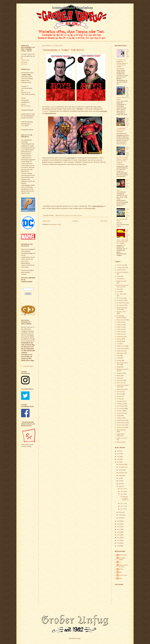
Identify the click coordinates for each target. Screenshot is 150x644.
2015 (119, 529)
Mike (120, 572)
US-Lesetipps (73, 215)
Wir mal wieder (121, 425)
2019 (119, 462)
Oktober (121, 470)
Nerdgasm (119, 373)
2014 (119, 532)
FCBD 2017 (120, 325)
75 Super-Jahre (121, 268)
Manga (119, 367)
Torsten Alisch (123, 575)
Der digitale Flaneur (122, 559)
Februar (121, 515)
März (120, 512)
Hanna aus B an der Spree (123, 566)
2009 (119, 546)
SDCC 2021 (120, 383)
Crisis (118, 292)
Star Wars (119, 394)
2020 (119, 459)
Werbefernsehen (121, 420)
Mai (120, 484)
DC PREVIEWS (121, 303)
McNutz (121, 569)
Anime (119, 276)
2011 (119, 540)
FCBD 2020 (120, 332)
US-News (80, 215)
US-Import (120, 404)
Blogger (78, 638)
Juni (120, 481)
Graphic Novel (121, 346)
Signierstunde (120, 389)
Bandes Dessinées (122, 281)
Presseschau (120, 380)
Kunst (118, 356)
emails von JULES (122, 438)
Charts (118, 289)
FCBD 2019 (120, 329)
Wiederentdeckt (121, 423)
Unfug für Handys (28, 366)
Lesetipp (119, 360)
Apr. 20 (123, 491)
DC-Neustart (120, 305)
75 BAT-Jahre (120, 265)
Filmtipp (119, 341)
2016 (119, 527)
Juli (120, 478)
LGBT (118, 358)
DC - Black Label (122, 294)
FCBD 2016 (120, 322)
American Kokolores (122, 272)
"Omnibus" (46, 111)
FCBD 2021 (120, 334)
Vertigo (119, 416)
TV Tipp (119, 399)
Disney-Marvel (121, 320)
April (120, 486)
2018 (119, 521)
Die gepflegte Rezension (120, 317)
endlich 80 (120, 442)
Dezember (122, 464)
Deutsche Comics (122, 312)
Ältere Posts (104, 221)
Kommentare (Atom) (55, 224)
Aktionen (119, 270)
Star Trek (119, 392)
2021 (119, 457)
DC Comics (120, 298)
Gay (118, 344)
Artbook (119, 279)
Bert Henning (123, 555)
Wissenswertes (121, 427)
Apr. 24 (123, 489)
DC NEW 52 (120, 300)
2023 (119, 451)
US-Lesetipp (120, 406)
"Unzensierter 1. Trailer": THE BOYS (63, 50)
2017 (119, 524)
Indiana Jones (120, 351)
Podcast (119, 378)
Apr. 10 (123, 509)
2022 (119, 454)
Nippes (119, 376)
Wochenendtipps (121, 430)
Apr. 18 (123, 494)
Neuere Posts (46, 221)
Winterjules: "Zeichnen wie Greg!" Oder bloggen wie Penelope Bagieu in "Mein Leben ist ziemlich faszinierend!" (123, 59)
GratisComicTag (121, 348)
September (122, 473)
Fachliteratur (120, 337)
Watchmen (120, 418)
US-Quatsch (120, 413)
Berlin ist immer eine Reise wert (123, 286)
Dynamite (52, 107)
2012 (119, 538)
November (122, 467)
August (121, 475)
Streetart (119, 396)
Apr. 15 (123, 503)
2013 (119, 535)
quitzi (121, 578)
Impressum (24, 64)
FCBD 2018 (120, 327)
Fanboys (67, 215)
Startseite (75, 221)
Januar (121, 518)
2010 (119, 543)
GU (120, 562)
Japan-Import (120, 353)
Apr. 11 (123, 506)
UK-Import (120, 401)
